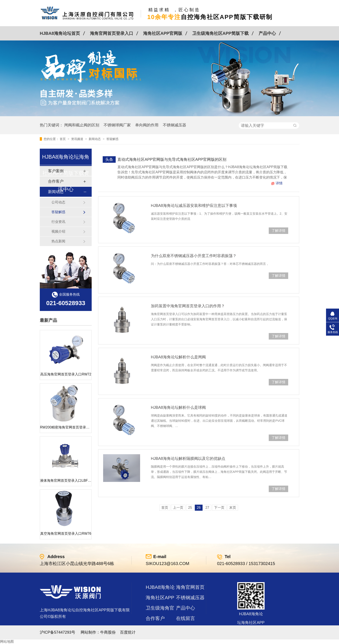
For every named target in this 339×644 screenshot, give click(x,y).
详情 (279, 183)
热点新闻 (58, 241)
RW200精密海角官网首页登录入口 (66, 427)
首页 (63, 139)
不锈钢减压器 (174, 125)
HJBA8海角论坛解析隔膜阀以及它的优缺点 (188, 459)
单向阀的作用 (147, 125)
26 (199, 508)
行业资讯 (58, 222)
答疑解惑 (112, 139)
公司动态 (58, 202)
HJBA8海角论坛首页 (60, 33)
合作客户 (155, 618)
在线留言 (185, 618)
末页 (233, 508)
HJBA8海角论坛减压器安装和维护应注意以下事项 (194, 206)
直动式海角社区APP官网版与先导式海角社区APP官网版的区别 (172, 159)
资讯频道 (78, 139)
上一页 (178, 508)
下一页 (219, 508)
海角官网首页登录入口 (112, 33)
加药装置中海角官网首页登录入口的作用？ (188, 306)
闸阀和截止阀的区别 (82, 125)
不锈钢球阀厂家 (117, 125)
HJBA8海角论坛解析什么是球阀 (178, 407)
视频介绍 (58, 231)
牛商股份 (108, 632)
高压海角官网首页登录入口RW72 (66, 374)
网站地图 (7, 642)
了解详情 (278, 231)
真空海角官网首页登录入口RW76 (66, 534)
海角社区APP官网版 (163, 33)
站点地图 (155, 629)
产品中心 (267, 33)
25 (190, 508)
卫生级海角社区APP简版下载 (220, 33)
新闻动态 (95, 139)
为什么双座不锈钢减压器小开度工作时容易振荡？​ (194, 256)
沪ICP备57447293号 (58, 632)
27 (207, 508)
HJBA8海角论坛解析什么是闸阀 (178, 357)
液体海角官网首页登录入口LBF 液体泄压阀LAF (76, 481)
